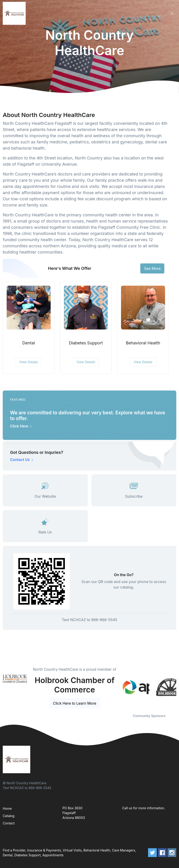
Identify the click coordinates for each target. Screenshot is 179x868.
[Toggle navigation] (172, 13)
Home (7, 808)
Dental (29, 343)
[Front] (15, 13)
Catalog (9, 816)
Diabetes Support (86, 343)
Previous (119, 687)
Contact (9, 823)
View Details (29, 362)
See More (152, 268)
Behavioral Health (143, 343)
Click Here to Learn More (75, 703)
